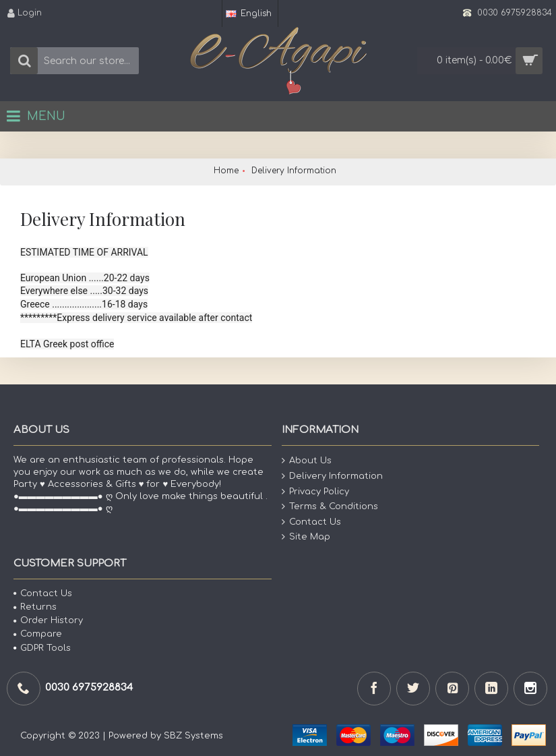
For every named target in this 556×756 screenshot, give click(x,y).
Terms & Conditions (330, 507)
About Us (307, 461)
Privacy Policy (315, 491)
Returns (35, 607)
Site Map (306, 537)
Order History (48, 620)
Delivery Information (332, 476)
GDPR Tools (42, 648)
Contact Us (311, 522)
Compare (38, 634)
